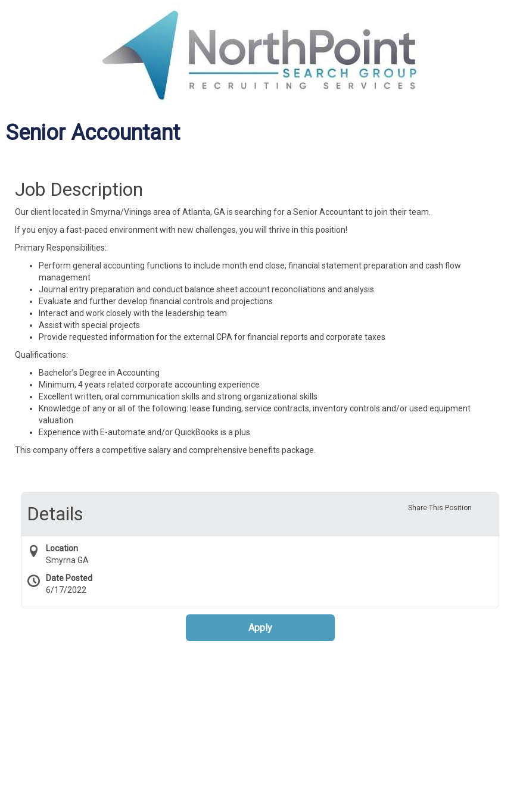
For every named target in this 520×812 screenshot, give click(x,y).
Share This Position (440, 508)
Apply (260, 628)
